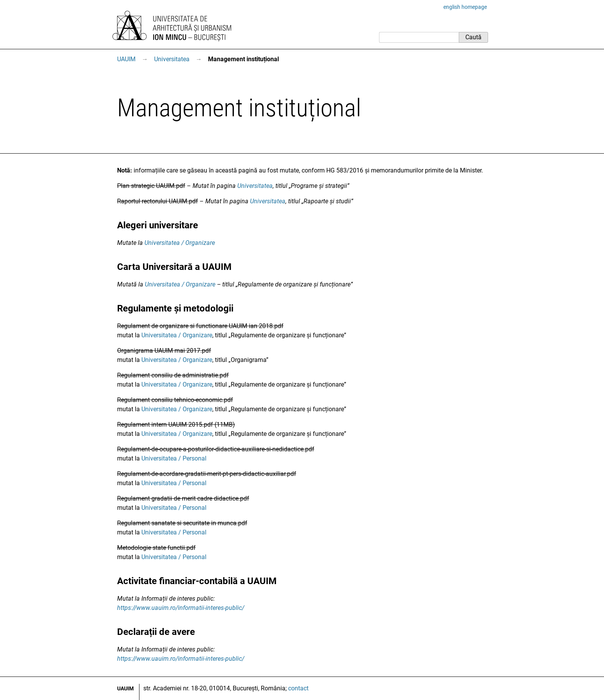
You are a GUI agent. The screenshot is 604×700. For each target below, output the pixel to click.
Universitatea (172, 59)
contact (298, 688)
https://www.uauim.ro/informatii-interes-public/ (181, 608)
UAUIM (126, 59)
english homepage (465, 7)
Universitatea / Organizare (180, 243)
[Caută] (419, 37)
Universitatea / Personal (174, 458)
